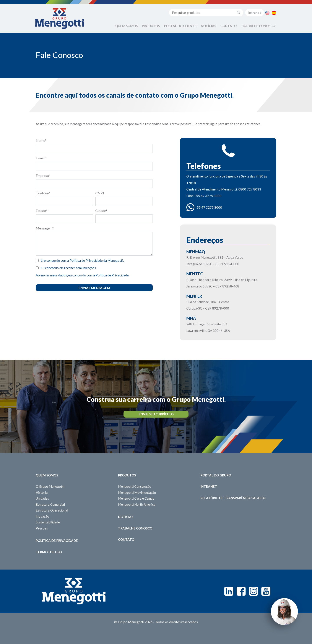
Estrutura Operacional (52, 510)
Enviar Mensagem (94, 288)
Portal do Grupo (216, 475)
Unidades (42, 498)
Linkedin (229, 591)
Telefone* (43, 193)
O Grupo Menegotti (50, 486)
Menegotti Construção (135, 486)
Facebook (241, 591)
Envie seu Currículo (156, 414)
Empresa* (43, 175)
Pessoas (42, 528)
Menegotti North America (137, 504)
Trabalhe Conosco (258, 26)
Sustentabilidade (48, 522)
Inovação (42, 516)
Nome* (41, 140)
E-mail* (41, 158)
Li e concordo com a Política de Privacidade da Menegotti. (82, 260)
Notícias (208, 26)
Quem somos (47, 475)
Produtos (151, 26)
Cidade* (101, 211)
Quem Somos (126, 26)
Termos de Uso (49, 552)
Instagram (253, 591)
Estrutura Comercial (50, 504)
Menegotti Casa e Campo (136, 498)
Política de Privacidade (57, 541)
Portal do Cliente (180, 26)
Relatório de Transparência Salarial (233, 498)
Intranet (255, 13)
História (42, 492)
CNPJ (100, 193)
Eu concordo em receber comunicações (68, 268)
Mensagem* (45, 228)
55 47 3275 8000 (209, 207)
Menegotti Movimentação (137, 492)
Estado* (42, 211)
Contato (228, 26)
